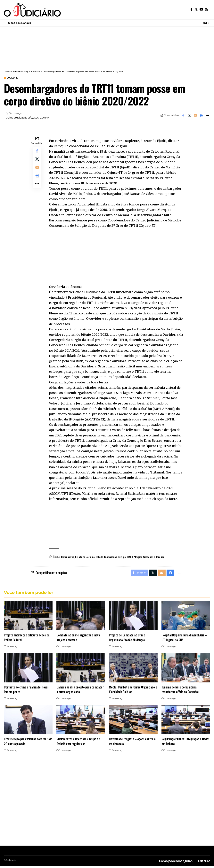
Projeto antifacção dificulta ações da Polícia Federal (27, 639)
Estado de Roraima (85, 557)
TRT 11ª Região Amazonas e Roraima (146, 557)
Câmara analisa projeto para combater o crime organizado (80, 691)
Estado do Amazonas (106, 557)
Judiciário (15, 78)
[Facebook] (192, 9)
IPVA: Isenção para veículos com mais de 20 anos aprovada (27, 743)
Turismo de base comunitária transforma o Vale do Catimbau (181, 691)
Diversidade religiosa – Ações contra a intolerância (133, 743)
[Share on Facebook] (183, 116)
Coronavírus (68, 557)
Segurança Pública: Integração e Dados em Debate (186, 743)
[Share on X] (189, 116)
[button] (206, 23)
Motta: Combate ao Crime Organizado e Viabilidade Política (133, 691)
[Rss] (207, 9)
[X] (196, 9)
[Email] (195, 116)
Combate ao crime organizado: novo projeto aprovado (78, 639)
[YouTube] (201, 9)
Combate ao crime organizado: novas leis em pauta (27, 691)
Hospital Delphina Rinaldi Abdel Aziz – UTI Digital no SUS (184, 639)
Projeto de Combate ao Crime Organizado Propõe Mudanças (127, 639)
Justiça (122, 557)
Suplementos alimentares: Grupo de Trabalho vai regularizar (79, 743)
